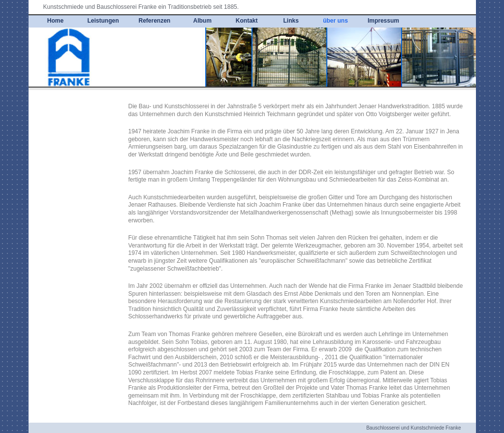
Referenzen (155, 21)
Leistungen (103, 21)
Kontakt (247, 21)
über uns (335, 21)
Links (291, 21)
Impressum (383, 21)
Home (55, 21)
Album (203, 21)
